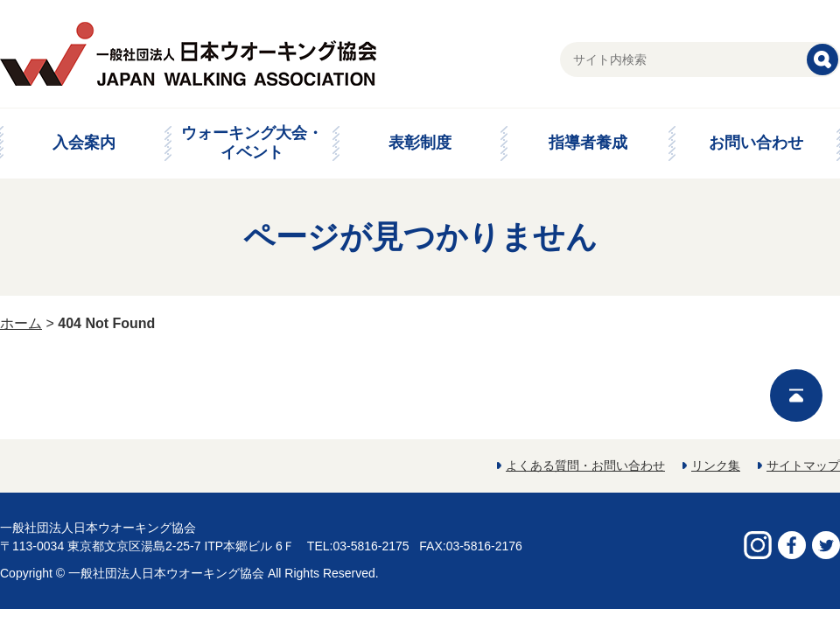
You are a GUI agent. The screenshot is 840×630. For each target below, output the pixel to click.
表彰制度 (420, 143)
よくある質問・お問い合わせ (585, 465)
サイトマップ (803, 465)
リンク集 (716, 465)
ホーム (21, 323)
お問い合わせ (756, 143)
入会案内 (84, 143)
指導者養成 (588, 143)
